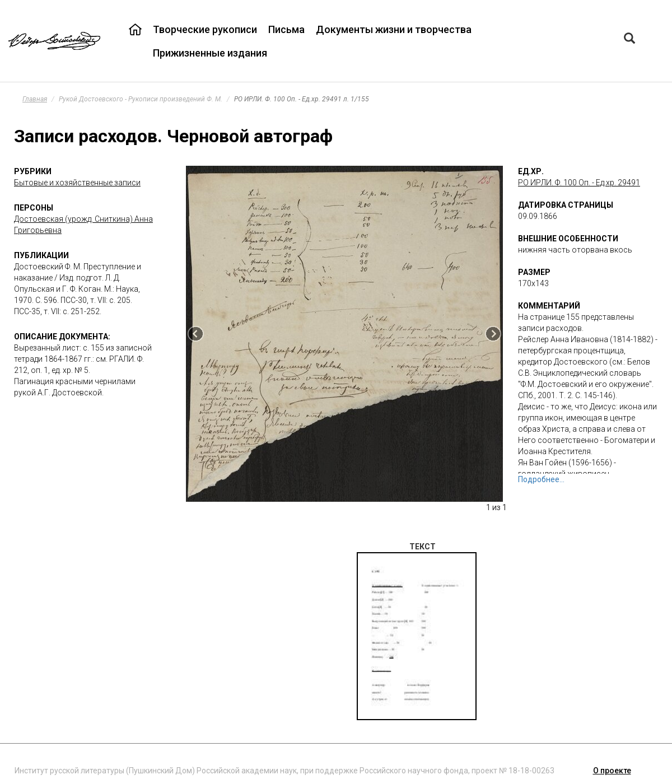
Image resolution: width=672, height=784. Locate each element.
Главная (35, 99)
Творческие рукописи (205, 29)
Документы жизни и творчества (394, 29)
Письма (286, 29)
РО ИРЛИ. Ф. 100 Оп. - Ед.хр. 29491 (579, 183)
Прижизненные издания (210, 53)
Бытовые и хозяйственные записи (77, 183)
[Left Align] (629, 39)
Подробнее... (541, 479)
